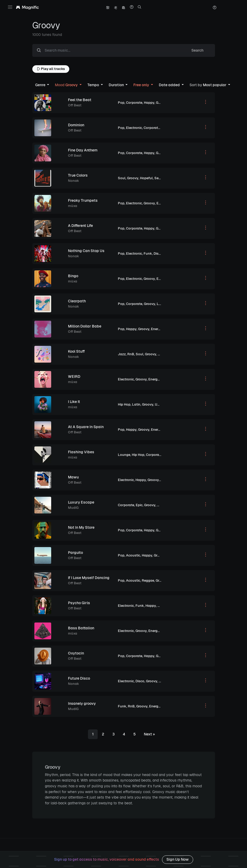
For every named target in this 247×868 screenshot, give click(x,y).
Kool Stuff (76, 351)
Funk (148, 253)
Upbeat (161, 404)
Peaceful (164, 505)
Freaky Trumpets (83, 200)
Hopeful (146, 178)
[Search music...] (113, 51)
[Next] (149, 734)
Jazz (122, 354)
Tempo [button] (94, 85)
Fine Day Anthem (83, 150)
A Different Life (80, 226)
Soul (122, 178)
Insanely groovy (82, 703)
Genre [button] (41, 85)
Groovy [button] (67, 85)
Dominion (76, 125)
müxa (73, 206)
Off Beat (75, 105)
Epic (139, 505)
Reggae (148, 580)
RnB (131, 354)
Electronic (134, 128)
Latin (136, 404)
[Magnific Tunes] (27, 8)
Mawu (73, 477)
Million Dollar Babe (85, 326)
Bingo (73, 276)
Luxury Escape (81, 502)
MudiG (73, 508)
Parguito (75, 553)
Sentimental (164, 178)
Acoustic (133, 555)
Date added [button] (170, 85)
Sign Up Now (178, 859)
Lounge (124, 455)
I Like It (74, 402)
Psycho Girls (79, 603)
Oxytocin (76, 653)
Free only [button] (142, 85)
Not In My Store (81, 527)
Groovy (162, 103)
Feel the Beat (80, 100)
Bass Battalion (81, 628)
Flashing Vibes (81, 452)
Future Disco (79, 678)
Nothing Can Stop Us (86, 251)
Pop (121, 103)
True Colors (78, 175)
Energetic (164, 203)
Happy (149, 103)
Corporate (134, 103)
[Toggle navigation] (10, 7)
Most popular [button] (208, 85)
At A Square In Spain (86, 427)
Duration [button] (117, 85)
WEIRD (74, 376)
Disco (158, 253)
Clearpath (77, 301)
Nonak (73, 181)
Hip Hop (124, 404)
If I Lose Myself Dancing (89, 578)
